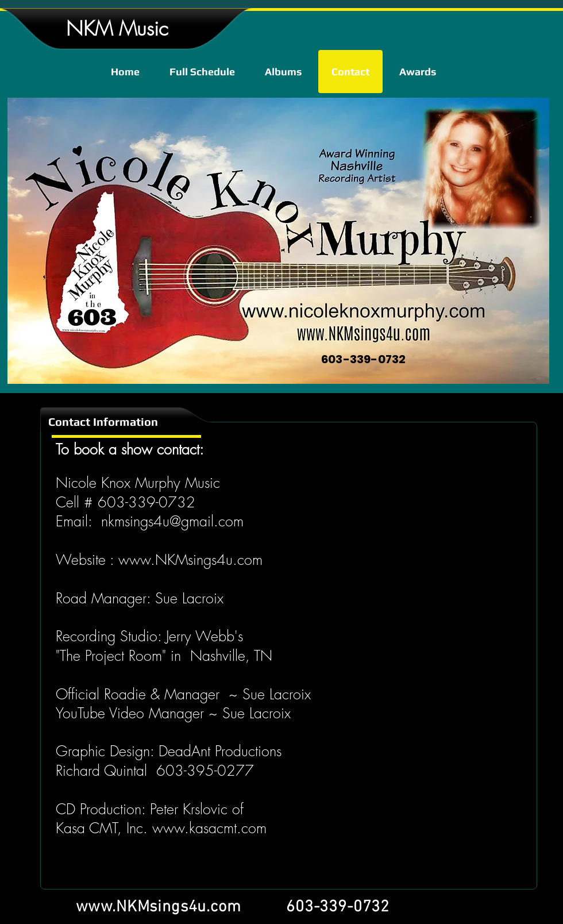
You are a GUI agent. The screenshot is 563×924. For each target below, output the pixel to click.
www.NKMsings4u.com (190, 560)
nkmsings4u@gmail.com (172, 521)
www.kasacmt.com (209, 828)
